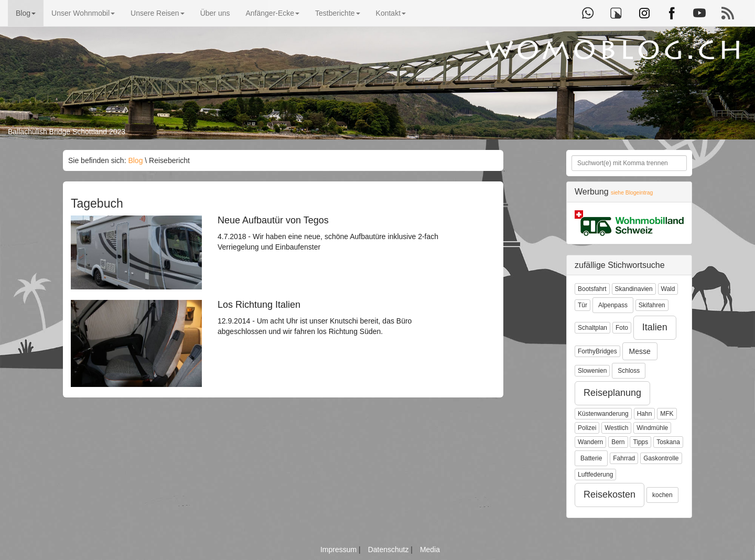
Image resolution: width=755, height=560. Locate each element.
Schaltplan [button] (592, 328)
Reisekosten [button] (610, 494)
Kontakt (391, 13)
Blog (26, 13)
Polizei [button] (587, 428)
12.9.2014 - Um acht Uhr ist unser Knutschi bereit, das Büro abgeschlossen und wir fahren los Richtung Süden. (338, 318)
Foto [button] (622, 328)
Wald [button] (668, 289)
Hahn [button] (645, 414)
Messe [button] (640, 351)
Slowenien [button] (592, 371)
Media (430, 550)
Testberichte (337, 13)
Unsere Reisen (158, 13)
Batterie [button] (591, 458)
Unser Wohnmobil (83, 13)
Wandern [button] (590, 442)
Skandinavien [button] (634, 289)
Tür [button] (583, 305)
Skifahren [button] (652, 305)
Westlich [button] (616, 428)
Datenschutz (390, 550)
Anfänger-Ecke (272, 13)
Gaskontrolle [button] (661, 458)
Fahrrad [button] (624, 458)
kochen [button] (662, 495)
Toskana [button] (668, 442)
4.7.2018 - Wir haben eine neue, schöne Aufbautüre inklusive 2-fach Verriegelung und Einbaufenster (338, 233)
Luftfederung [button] (595, 475)
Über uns (215, 13)
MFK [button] (667, 414)
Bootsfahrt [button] (592, 289)
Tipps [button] (640, 442)
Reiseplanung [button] (612, 393)
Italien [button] (655, 327)
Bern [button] (618, 442)
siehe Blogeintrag (632, 193)
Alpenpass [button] (613, 305)
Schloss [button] (629, 371)
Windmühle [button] (652, 428)
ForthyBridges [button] (597, 351)
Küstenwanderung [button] (603, 414)
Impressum (339, 550)
